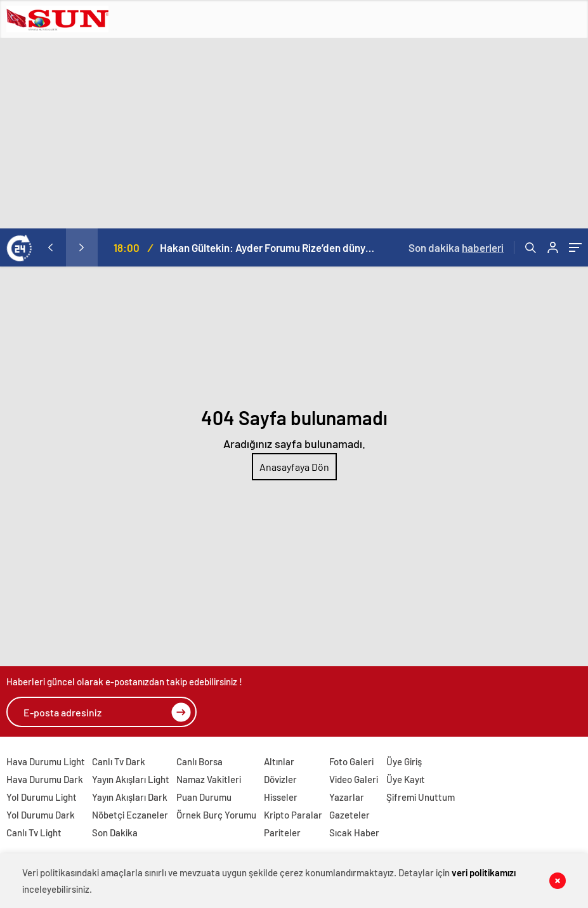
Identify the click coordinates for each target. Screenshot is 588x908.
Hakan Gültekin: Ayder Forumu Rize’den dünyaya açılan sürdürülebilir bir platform (269, 247)
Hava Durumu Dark (45, 779)
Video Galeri (354, 779)
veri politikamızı (484, 872)
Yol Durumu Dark (41, 815)
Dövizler (280, 779)
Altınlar (279, 761)
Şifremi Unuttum (421, 797)
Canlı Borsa (199, 761)
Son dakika (456, 247)
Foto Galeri (351, 761)
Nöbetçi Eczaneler (130, 815)
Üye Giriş (404, 761)
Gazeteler (350, 815)
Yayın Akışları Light (131, 779)
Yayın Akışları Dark (130, 797)
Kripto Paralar (293, 815)
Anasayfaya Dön (294, 467)
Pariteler (282, 832)
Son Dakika (115, 832)
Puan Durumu (204, 797)
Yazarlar (347, 797)
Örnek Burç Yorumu (216, 815)
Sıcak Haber (354, 832)
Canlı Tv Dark (119, 761)
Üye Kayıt (406, 779)
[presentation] (50, 247)
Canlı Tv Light (34, 832)
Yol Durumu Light (42, 797)
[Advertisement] (294, 133)
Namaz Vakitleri (209, 779)
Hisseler (281, 797)
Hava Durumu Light (46, 761)
